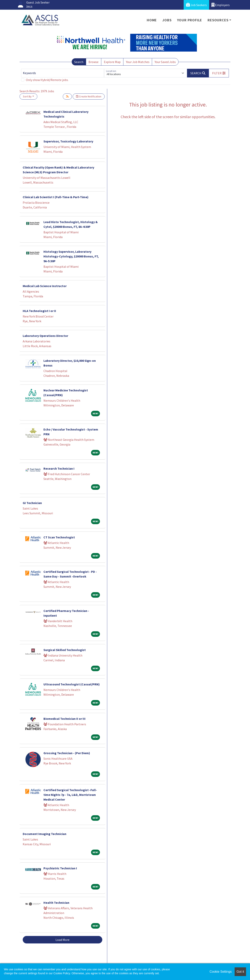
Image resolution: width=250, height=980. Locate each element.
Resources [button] (218, 20)
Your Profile (190, 20)
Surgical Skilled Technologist (65, 650)
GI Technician (32, 503)
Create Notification (89, 96)
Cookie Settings (221, 972)
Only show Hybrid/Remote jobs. (47, 80)
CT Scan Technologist (59, 537)
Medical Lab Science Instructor (45, 286)
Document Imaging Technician (45, 834)
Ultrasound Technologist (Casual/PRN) (72, 684)
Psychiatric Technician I (60, 868)
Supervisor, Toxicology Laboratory (68, 141)
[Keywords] (63, 73)
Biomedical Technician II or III (64, 719)
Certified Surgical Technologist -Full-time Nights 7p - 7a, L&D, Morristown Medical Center (70, 795)
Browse (94, 62)
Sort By (27, 96)
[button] (219, 73)
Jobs (167, 20)
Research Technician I (59, 468)
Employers (221, 5)
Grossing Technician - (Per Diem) (67, 753)
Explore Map (112, 62)
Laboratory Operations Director (45, 336)
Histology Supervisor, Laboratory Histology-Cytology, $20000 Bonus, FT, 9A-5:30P (71, 256)
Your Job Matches (138, 62)
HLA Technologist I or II (39, 311)
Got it (240, 972)
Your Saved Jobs (165, 62)
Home (152, 20)
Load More (62, 940)
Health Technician (56, 903)
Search (79, 62)
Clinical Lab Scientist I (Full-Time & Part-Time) (56, 197)
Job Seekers (196, 5)
